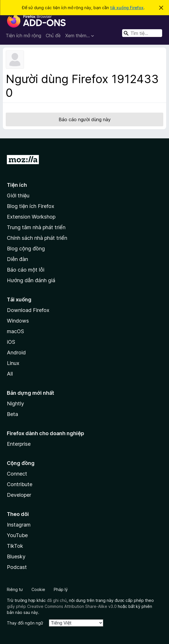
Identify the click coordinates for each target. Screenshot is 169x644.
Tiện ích (17, 185)
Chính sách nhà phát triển (37, 238)
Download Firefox (28, 310)
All (10, 374)
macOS (15, 331)
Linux (13, 363)
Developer (19, 495)
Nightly (15, 404)
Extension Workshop (31, 217)
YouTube (17, 535)
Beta (12, 414)
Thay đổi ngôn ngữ (25, 623)
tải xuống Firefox (127, 8)
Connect (17, 474)
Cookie (38, 589)
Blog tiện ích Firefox (31, 206)
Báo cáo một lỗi (26, 270)
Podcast (17, 567)
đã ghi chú (57, 600)
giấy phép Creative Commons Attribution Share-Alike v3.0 (62, 606)
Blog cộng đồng (26, 249)
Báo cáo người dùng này (85, 119)
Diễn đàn (17, 259)
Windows (18, 321)
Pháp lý (61, 589)
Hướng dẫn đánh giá (31, 280)
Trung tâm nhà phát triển (36, 227)
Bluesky (16, 556)
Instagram (19, 525)
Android (16, 353)
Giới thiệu (18, 196)
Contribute (20, 484)
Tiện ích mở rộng (23, 36)
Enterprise (19, 444)
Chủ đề (53, 36)
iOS (11, 342)
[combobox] (142, 33)
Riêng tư (15, 589)
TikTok (15, 546)
